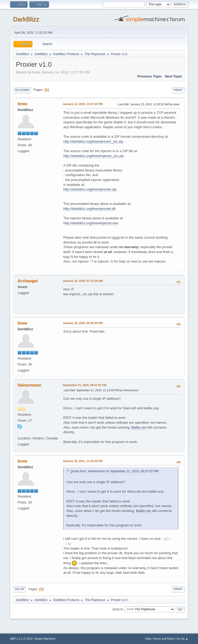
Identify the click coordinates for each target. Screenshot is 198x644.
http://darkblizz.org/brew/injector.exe (91, 223)
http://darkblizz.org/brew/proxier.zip (90, 189)
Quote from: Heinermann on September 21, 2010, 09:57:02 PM (114, 471)
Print (178, 90)
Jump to (118, 609)
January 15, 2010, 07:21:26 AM (83, 281)
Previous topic (150, 76)
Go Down (22, 90)
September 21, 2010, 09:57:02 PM (84, 385)
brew (22, 104)
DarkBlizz (26, 19)
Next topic (173, 76)
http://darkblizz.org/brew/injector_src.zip (93, 156)
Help (148, 639)
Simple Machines (45, 639)
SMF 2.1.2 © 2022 (21, 639)
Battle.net (139, 427)
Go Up (19, 589)
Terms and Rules (164, 639)
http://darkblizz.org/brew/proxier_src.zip (93, 141)
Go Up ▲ (182, 639)
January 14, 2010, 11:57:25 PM (83, 104)
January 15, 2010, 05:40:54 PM (83, 323)
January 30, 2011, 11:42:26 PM (83, 461)
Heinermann (29, 385)
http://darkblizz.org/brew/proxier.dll (89, 209)
